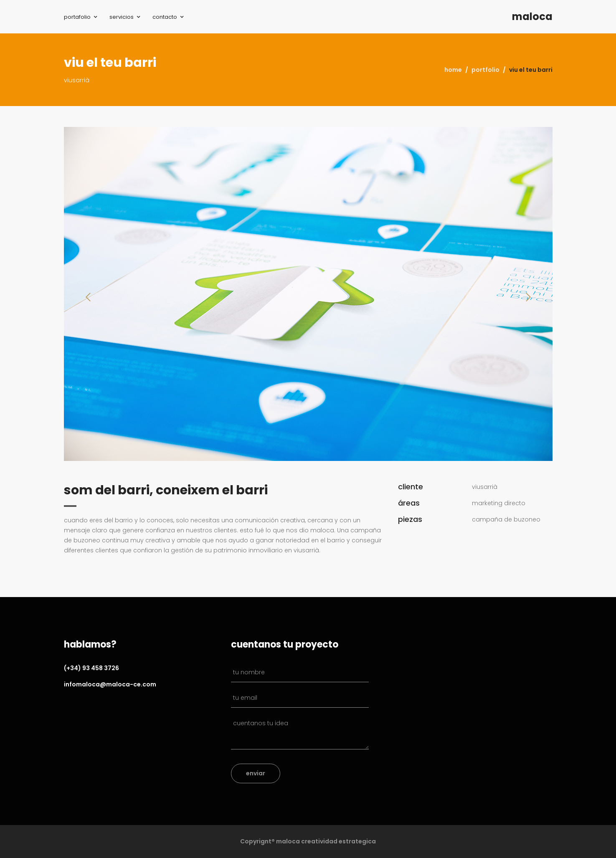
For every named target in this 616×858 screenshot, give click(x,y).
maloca (532, 16)
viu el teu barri (531, 70)
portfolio (485, 70)
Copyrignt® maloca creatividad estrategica (308, 841)
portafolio (77, 17)
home (453, 70)
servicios (122, 17)
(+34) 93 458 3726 (91, 668)
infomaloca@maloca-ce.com (110, 684)
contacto (165, 17)
